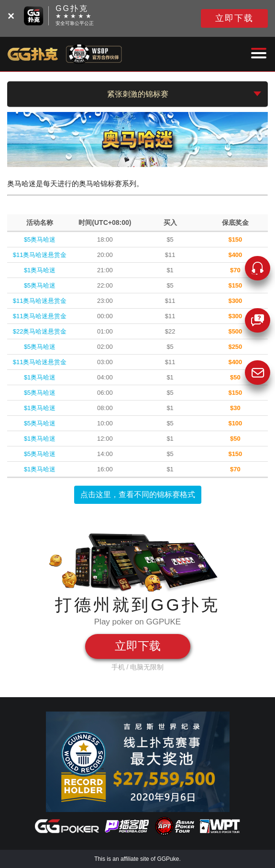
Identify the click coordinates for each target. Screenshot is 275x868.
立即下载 (234, 18)
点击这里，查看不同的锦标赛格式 (138, 495)
